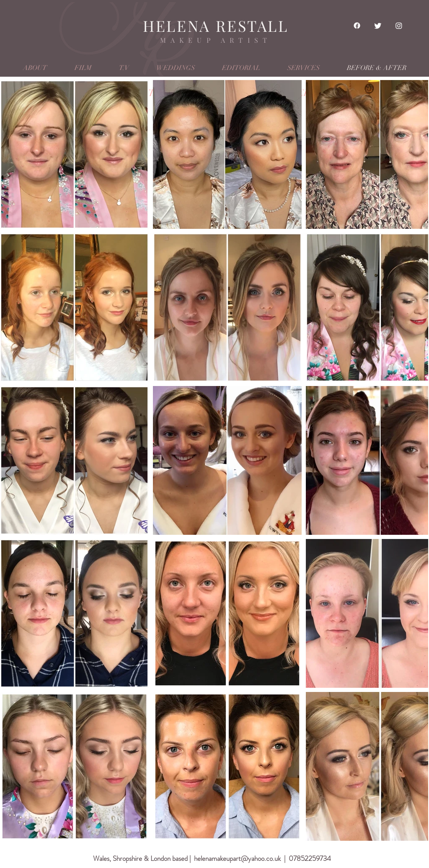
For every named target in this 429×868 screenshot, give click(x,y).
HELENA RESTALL (216, 26)
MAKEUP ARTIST (216, 40)
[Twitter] (378, 26)
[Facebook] (357, 26)
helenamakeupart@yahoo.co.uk (237, 858)
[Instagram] (399, 26)
